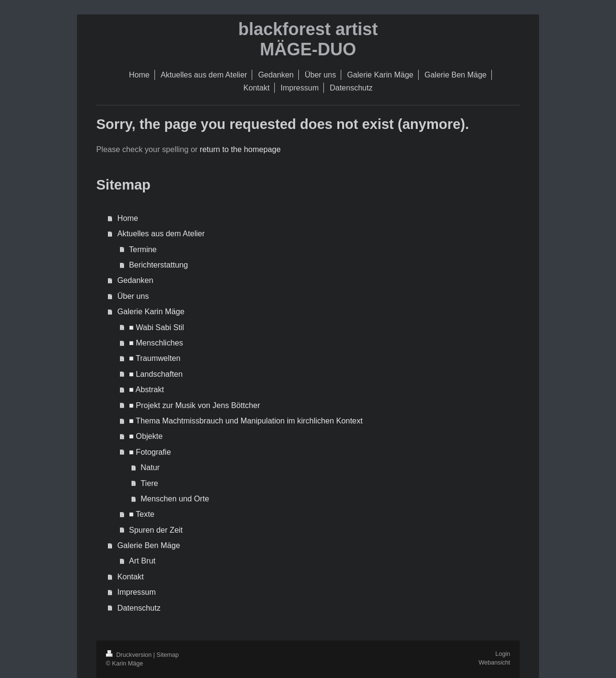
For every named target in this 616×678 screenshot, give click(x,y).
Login (503, 654)
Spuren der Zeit (156, 530)
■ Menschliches (156, 343)
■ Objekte (146, 436)
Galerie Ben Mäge (149, 545)
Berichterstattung (158, 265)
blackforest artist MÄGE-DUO (308, 39)
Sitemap (167, 655)
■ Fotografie (150, 452)
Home (128, 218)
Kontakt (131, 576)
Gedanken (135, 280)
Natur (150, 467)
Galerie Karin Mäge (151, 311)
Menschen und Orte (175, 499)
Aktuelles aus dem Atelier (161, 233)
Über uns (133, 296)
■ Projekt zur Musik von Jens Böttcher (194, 405)
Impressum (137, 592)
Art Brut (142, 561)
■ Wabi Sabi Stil (156, 327)
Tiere (149, 483)
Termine (143, 249)
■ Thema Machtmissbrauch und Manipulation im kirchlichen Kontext (246, 421)
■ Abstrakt (147, 389)
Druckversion (129, 655)
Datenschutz (139, 608)
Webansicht (494, 663)
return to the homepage (240, 149)
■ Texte (142, 514)
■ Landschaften (156, 374)
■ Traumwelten (155, 358)
